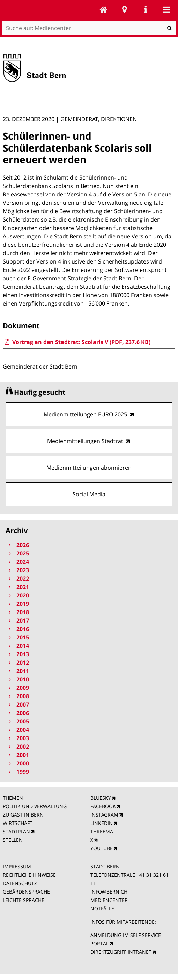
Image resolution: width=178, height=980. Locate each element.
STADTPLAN (16, 831)
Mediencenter (104, 9)
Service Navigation (146, 9)
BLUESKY (101, 798)
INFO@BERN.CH (109, 892)
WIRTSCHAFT (18, 823)
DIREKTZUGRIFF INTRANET (121, 952)
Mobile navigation (166, 9)
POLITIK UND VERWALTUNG (35, 806)
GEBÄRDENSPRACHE (26, 892)
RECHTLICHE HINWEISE (29, 875)
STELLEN (13, 840)
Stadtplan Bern (125, 9)
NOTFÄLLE (102, 908)
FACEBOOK (103, 806)
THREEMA (102, 831)
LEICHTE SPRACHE (24, 900)
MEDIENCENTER (109, 900)
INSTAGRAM (104, 815)
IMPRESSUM (17, 866)
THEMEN (13, 798)
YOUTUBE (102, 848)
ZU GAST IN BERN (23, 815)
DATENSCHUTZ (20, 883)
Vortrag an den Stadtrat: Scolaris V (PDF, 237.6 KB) (77, 342)
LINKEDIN (102, 823)
